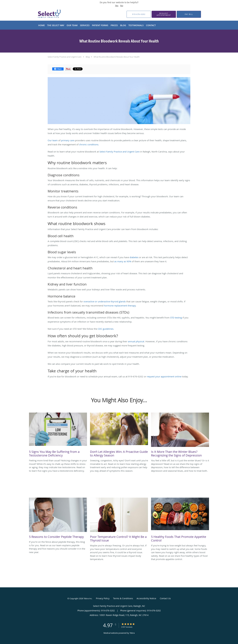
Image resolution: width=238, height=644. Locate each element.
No (122, 6)
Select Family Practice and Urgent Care (65, 57)
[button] (164, 14)
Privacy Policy (103, 598)
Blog (88, 57)
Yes (117, 6)
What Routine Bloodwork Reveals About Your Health (117, 57)
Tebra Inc (88, 598)
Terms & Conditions (123, 598)
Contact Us (165, 598)
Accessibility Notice (146, 598)
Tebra (132, 633)
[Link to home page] (44, 14)
